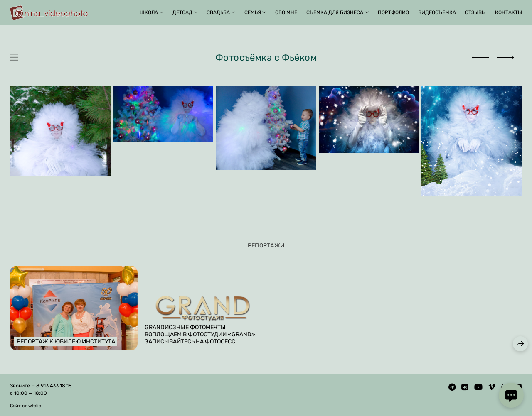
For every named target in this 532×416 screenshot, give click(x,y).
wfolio (35, 406)
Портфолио (393, 12)
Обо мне (286, 12)
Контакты (509, 12)
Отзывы (475, 12)
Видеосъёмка (437, 12)
